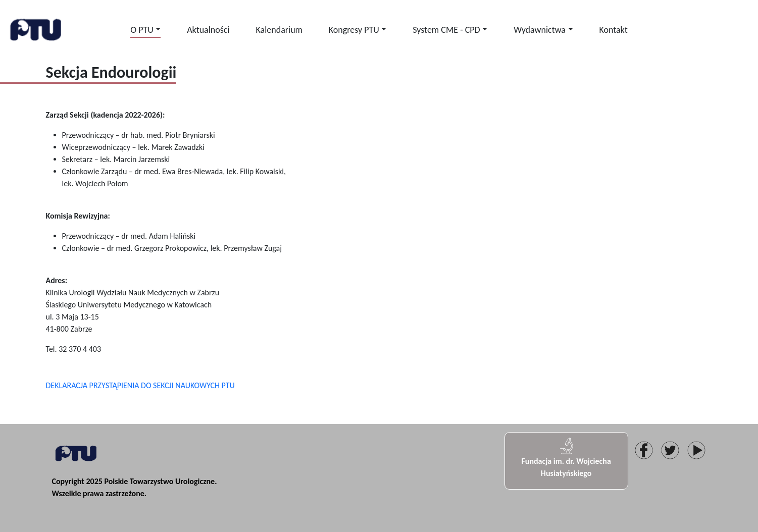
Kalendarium (279, 30)
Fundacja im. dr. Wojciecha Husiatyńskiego (566, 457)
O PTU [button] (142, 30)
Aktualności (208, 30)
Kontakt (613, 30)
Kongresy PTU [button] (354, 30)
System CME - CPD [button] (446, 30)
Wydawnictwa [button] (540, 30)
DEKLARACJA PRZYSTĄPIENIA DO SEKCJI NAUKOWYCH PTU (140, 385)
